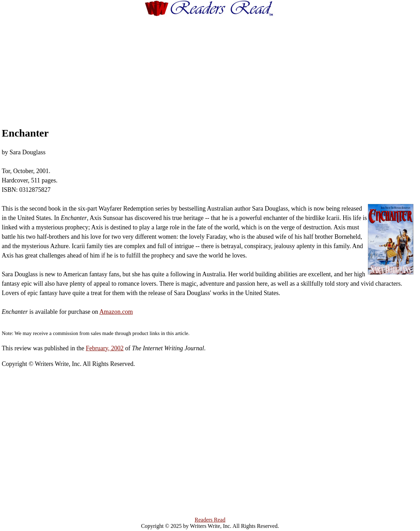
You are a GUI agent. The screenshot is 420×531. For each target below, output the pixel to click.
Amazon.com (116, 312)
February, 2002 (105, 348)
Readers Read (210, 520)
